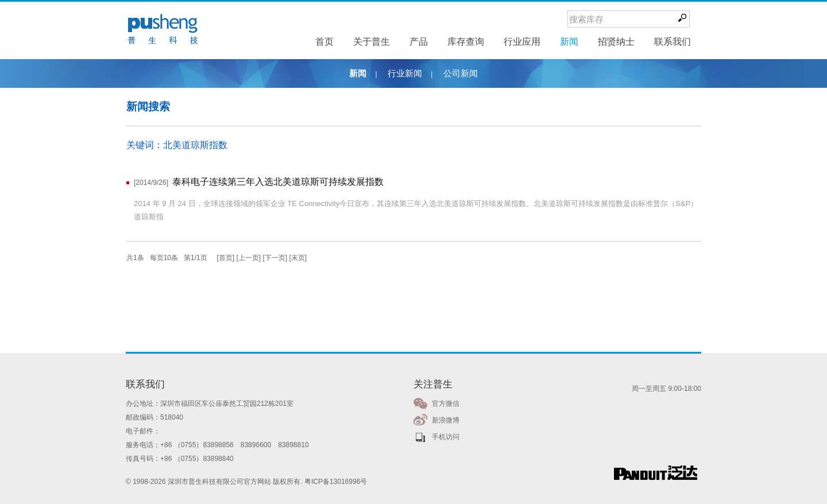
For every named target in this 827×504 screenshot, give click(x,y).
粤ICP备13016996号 (336, 482)
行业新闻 (405, 73)
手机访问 (446, 437)
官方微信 (446, 404)
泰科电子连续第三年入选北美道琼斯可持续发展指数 (278, 182)
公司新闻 (461, 73)
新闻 (358, 73)
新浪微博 (446, 420)
